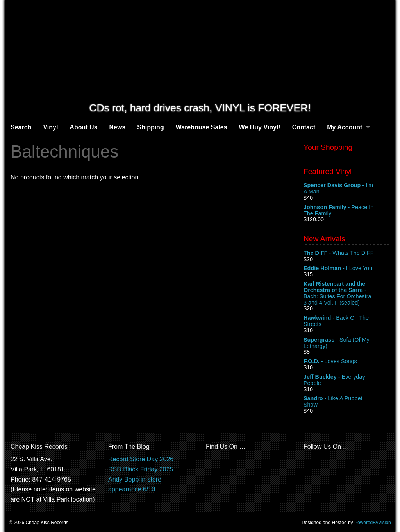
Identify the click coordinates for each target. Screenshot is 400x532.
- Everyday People (346, 380)
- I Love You (346, 269)
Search (21, 127)
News (117, 127)
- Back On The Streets (346, 321)
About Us (83, 127)
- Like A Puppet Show (346, 402)
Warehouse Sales (202, 127)
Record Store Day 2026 (141, 459)
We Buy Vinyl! (260, 127)
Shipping (150, 127)
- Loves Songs (346, 362)
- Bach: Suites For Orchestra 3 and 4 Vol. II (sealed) (346, 293)
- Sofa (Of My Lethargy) (346, 343)
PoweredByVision (373, 523)
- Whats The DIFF (346, 253)
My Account (345, 127)
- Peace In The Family (346, 211)
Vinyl (50, 127)
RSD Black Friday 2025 (141, 469)
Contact (304, 127)
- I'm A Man (346, 189)
